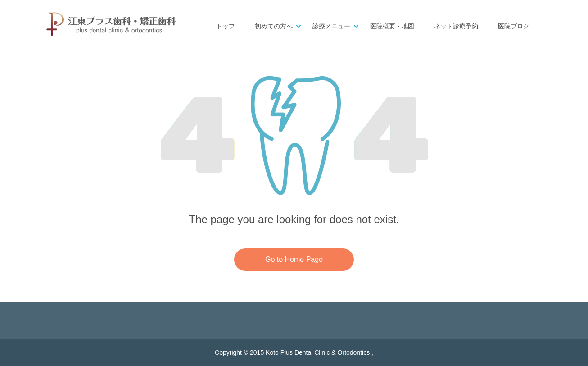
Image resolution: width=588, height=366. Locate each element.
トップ (226, 26)
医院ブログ (514, 26)
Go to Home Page (294, 259)
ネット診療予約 (456, 26)
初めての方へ (274, 26)
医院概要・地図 (392, 26)
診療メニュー (331, 26)
